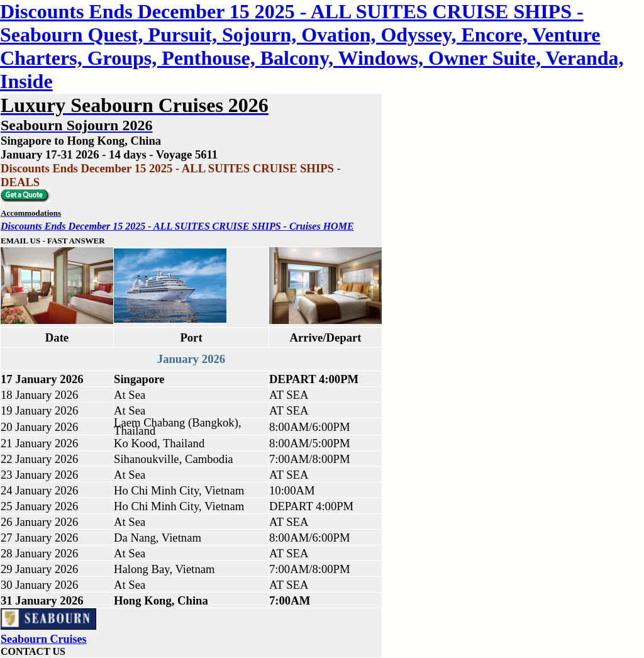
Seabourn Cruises (44, 639)
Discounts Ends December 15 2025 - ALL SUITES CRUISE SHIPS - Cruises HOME (177, 226)
